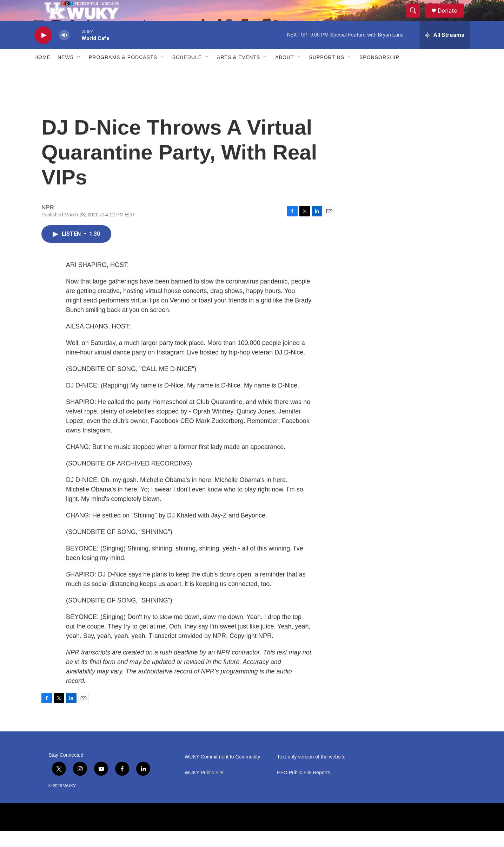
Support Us (327, 73)
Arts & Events (238, 73)
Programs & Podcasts (123, 73)
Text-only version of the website (311, 773)
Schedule (187, 73)
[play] (43, 51)
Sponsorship (379, 73)
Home (42, 73)
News (66, 73)
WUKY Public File (204, 789)
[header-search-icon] (416, 19)
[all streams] (445, 51)
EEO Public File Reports (303, 789)
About (284, 73)
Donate (452, 18)
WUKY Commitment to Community (222, 773)
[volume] (64, 51)
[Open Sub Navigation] (79, 73)
